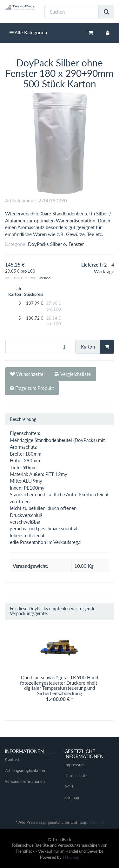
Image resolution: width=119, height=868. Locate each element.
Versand (44, 278)
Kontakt (12, 759)
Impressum (75, 765)
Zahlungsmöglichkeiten (26, 770)
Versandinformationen (25, 781)
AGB (69, 787)
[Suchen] (72, 12)
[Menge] (40, 346)
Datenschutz (76, 776)
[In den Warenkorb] (107, 347)
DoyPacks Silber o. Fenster (56, 244)
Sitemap (72, 797)
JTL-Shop (71, 857)
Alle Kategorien (28, 32)
